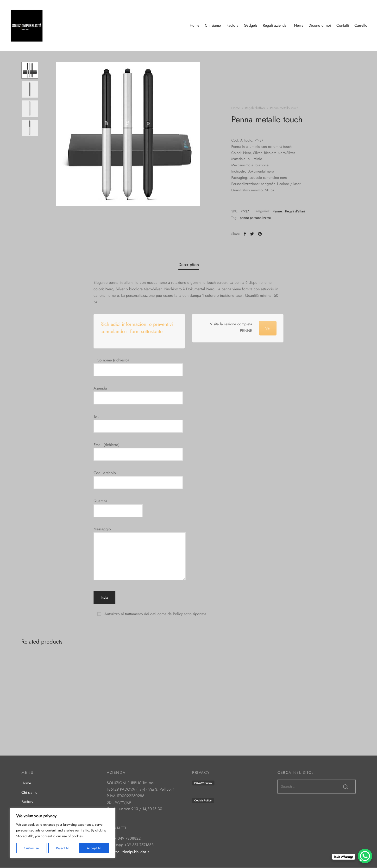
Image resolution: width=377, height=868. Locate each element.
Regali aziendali (276, 25)
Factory (232, 25)
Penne (277, 211)
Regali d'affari (255, 108)
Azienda (138, 393)
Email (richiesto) (138, 450)
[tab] (189, 265)
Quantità (118, 506)
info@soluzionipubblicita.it (128, 852)
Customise (31, 848)
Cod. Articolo (138, 478)
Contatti (343, 25)
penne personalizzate (255, 218)
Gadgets (251, 25)
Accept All (94, 848)
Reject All (63, 848)
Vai (268, 328)
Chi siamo (213, 25)
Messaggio (140, 554)
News (298, 25)
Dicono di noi (320, 25)
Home (195, 25)
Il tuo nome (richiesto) (138, 365)
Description (189, 265)
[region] (63, 833)
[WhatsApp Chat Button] (365, 856)
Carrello (361, 25)
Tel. (138, 421)
